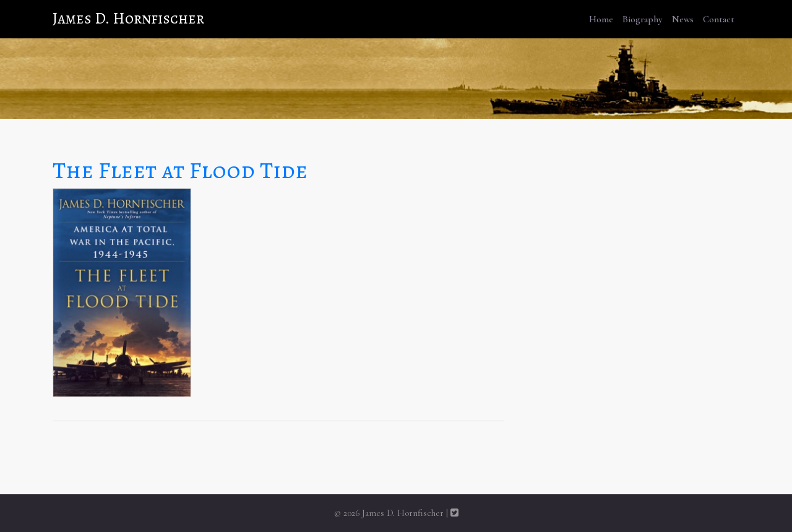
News (683, 19)
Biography (643, 19)
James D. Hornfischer (128, 19)
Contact (719, 19)
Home (601, 19)
